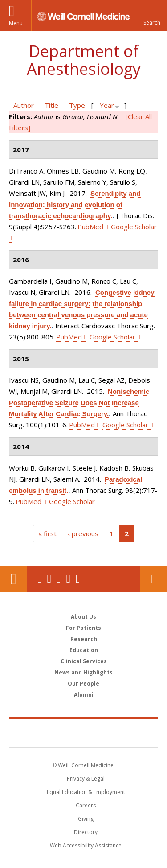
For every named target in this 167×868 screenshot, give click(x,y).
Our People (83, 684)
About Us (83, 617)
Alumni (84, 695)
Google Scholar (112, 337)
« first (47, 533)
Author (24, 105)
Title (51, 105)
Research (84, 639)
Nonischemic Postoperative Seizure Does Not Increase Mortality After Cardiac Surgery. (79, 403)
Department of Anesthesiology (84, 60)
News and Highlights (83, 672)
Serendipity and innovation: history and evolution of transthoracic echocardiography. (75, 205)
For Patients (83, 628)
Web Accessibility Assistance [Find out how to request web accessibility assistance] (86, 845)
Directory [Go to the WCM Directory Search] (86, 832)
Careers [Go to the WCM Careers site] (86, 805)
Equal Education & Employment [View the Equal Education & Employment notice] (86, 792)
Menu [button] (16, 23)
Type (77, 105)
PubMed (90, 227)
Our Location (13, 579)
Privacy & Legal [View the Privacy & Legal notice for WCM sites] (86, 779)
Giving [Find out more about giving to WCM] (86, 819)
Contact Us (154, 579)
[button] (151, 16)
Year (107, 105)
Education (84, 650)
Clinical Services (84, 661)
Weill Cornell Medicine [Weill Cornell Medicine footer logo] (84, 733)
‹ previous (83, 533)
